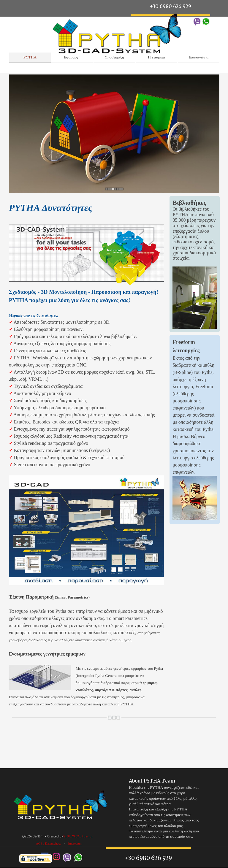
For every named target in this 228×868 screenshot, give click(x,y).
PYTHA (30, 57)
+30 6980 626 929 (148, 858)
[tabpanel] (87, 454)
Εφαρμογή (72, 57)
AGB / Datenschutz (48, 844)
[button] (197, 20)
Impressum (75, 844)
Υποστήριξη (114, 57)
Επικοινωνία (199, 57)
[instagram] (57, 857)
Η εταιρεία (156, 57)
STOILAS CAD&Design (78, 836)
